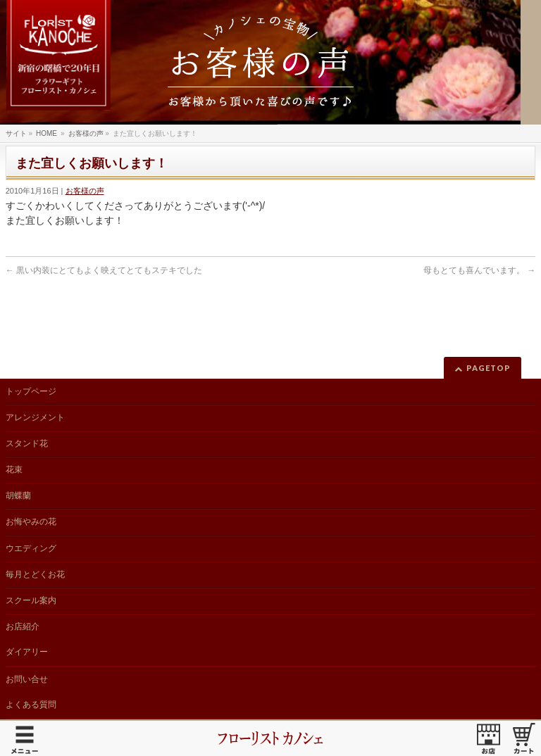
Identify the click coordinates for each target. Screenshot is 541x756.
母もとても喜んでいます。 (479, 270)
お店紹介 (23, 626)
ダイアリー (27, 652)
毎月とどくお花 (35, 574)
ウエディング (31, 548)
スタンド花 (27, 443)
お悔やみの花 (31, 522)
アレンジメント (35, 417)
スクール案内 (31, 600)
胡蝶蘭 (18, 496)
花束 (14, 470)
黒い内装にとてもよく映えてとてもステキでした (104, 270)
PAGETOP (489, 368)
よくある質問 (31, 705)
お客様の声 (85, 191)
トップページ (31, 391)
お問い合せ (27, 679)
